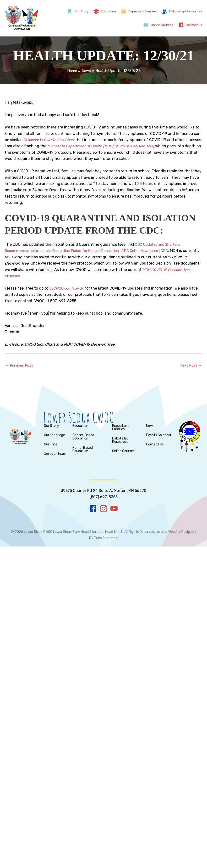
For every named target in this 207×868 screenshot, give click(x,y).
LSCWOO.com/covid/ (68, 288)
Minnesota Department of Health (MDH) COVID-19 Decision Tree (121, 146)
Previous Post (20, 366)
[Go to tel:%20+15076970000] (103, 491)
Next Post (191, 366)
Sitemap (161, 532)
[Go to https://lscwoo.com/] (108, 418)
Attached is (51, 140)
